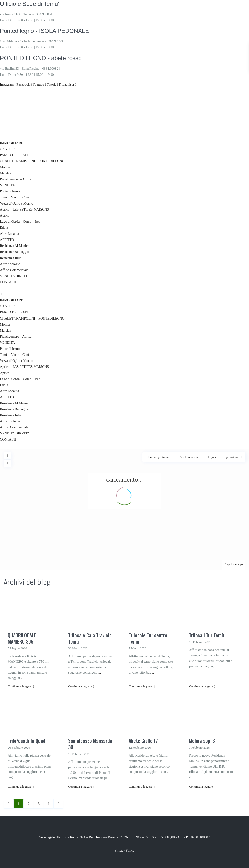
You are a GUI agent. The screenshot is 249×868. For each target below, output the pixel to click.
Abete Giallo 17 (143, 741)
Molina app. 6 (202, 741)
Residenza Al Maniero (15, 246)
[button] (124, 294)
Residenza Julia (11, 258)
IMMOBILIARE (11, 143)
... (22, 678)
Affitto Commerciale (14, 270)
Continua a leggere (21, 686)
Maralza (6, 173)
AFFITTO (7, 240)
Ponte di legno (10, 191)
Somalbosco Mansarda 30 (90, 744)
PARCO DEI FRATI (14, 155)
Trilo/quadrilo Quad (27, 741)
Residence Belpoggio (14, 252)
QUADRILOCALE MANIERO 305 (22, 638)
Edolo (4, 228)
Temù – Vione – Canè (15, 197)
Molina (5, 167)
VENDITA (7, 185)
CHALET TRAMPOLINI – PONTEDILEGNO (32, 161)
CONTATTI (8, 282)
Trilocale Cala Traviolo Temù (90, 638)
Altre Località (9, 234)
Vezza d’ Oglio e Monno (17, 203)
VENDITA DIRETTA (15, 276)
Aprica (5, 216)
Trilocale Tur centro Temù (148, 638)
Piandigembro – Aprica (16, 179)
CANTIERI (8, 149)
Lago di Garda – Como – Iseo (20, 222)
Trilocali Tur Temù (207, 635)
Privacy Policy (124, 850)
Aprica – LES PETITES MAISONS (24, 209)
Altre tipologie (10, 264)
